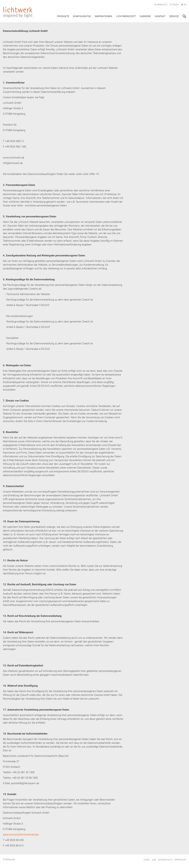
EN (184, 5)
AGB (154, 860)
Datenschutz (165, 860)
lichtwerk (18, 12)
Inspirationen (103, 16)
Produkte (63, 16)
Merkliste (161, 5)
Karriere (145, 16)
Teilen (174, 5)
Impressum (180, 860)
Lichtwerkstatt (126, 16)
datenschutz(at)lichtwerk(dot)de (21, 835)
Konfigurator (82, 16)
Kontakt (160, 16)
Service (174, 16)
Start (147, 860)
